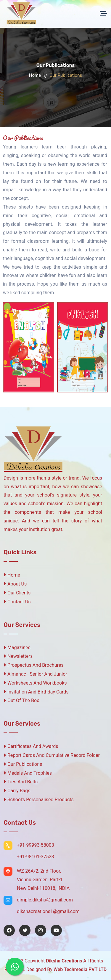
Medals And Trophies (28, 773)
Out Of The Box (21, 700)
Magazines (17, 648)
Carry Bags (17, 791)
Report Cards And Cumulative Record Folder (52, 755)
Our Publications (23, 764)
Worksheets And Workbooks (35, 683)
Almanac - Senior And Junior (35, 674)
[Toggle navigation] (103, 14)
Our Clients (17, 593)
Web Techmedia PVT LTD (80, 969)
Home (35, 75)
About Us (15, 584)
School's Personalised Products (39, 800)
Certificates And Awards (31, 746)
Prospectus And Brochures (34, 665)
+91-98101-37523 (36, 857)
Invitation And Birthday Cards (36, 692)
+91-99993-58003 (36, 845)
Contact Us (17, 602)
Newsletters (18, 656)
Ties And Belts (21, 782)
